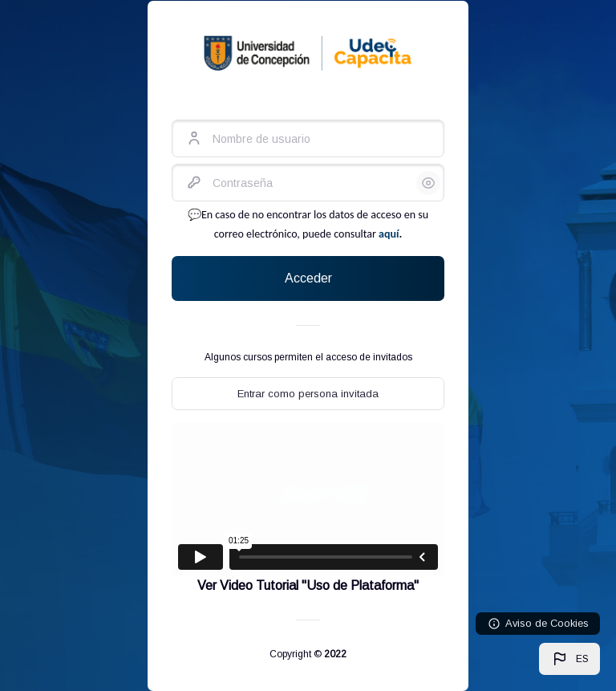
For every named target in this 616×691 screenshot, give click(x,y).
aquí (389, 234)
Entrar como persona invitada (308, 394)
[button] (569, 659)
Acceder (308, 278)
